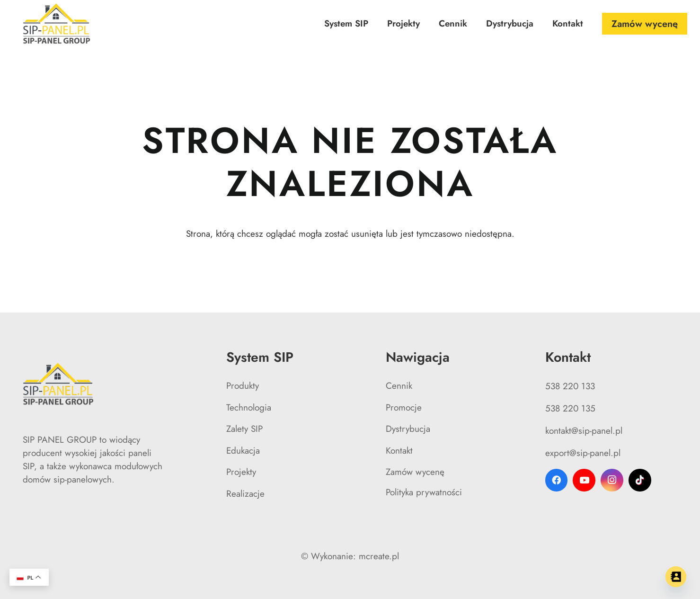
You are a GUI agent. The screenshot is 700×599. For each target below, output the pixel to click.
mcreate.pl (379, 556)
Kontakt (399, 451)
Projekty (241, 472)
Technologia (249, 407)
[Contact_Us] (676, 577)
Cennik (399, 386)
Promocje (404, 407)
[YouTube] (584, 480)
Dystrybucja (408, 429)
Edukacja (243, 451)
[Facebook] (557, 480)
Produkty (243, 386)
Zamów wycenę (415, 472)
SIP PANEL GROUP (60, 440)
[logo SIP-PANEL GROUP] (57, 24)
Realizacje (245, 494)
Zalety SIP (244, 429)
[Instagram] (612, 480)
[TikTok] (640, 480)
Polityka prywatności (424, 492)
